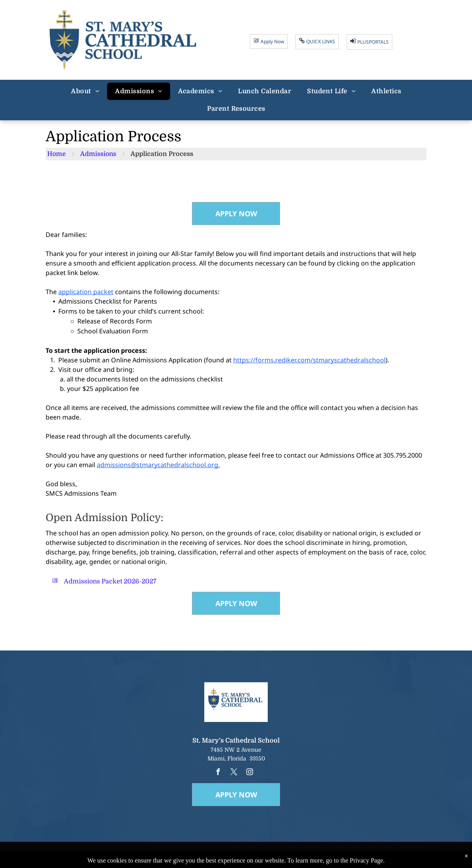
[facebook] (218, 773)
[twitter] (234, 773)
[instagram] (249, 773)
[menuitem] (85, 91)
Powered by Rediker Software (303, 859)
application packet (86, 292)
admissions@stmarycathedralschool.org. (158, 465)
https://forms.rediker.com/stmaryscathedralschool (309, 360)
